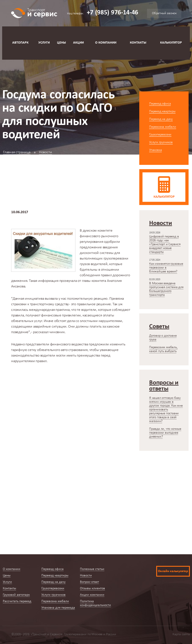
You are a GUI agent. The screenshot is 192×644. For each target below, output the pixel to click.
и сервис (42, 12)
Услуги (44, 43)
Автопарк (20, 43)
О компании (106, 43)
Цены (61, 43)
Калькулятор (171, 43)
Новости (46, 152)
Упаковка (155, 150)
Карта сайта (181, 634)
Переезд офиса (160, 104)
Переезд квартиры (162, 111)
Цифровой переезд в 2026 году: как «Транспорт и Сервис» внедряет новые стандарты (165, 244)
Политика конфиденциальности (95, 603)
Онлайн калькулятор (173, 571)
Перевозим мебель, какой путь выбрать (163, 349)
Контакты (138, 43)
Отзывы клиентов (92, 588)
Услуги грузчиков (161, 142)
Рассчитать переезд (17, 601)
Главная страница (17, 152)
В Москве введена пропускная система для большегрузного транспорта (166, 289)
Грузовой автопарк (16, 595)
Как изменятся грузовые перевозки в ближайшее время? (166, 268)
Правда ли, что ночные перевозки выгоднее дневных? (165, 433)
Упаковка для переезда (58, 608)
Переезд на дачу (161, 119)
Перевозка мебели (163, 127)
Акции (78, 43)
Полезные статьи (92, 569)
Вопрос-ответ (89, 582)
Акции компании (92, 595)
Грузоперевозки (160, 135)
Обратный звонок (164, 13)
